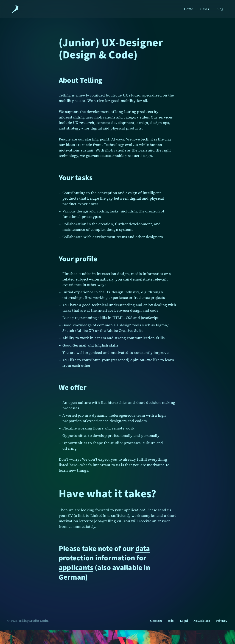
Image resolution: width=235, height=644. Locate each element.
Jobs (171, 621)
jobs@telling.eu (108, 521)
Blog (220, 9)
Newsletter (202, 621)
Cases (205, 9)
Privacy (222, 621)
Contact (156, 621)
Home (189, 9)
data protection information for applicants (104, 558)
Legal (184, 621)
